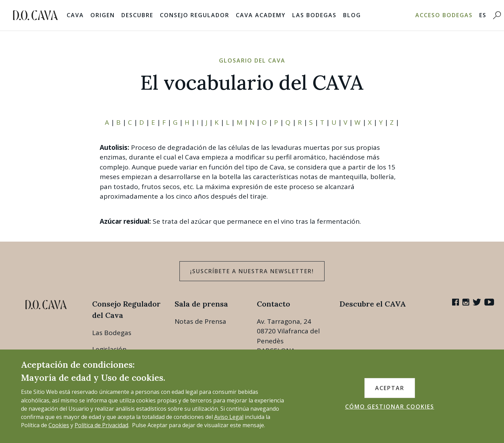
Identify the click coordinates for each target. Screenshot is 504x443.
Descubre (137, 15)
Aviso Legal (229, 417)
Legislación (109, 349)
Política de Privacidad (101, 425)
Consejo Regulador (195, 15)
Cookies (59, 425)
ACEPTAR (390, 388)
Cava (75, 15)
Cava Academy (261, 15)
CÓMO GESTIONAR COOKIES (390, 407)
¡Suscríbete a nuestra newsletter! (252, 271)
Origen (103, 15)
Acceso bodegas (444, 15)
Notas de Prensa (200, 321)
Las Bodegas (314, 15)
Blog (352, 15)
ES (483, 15)
